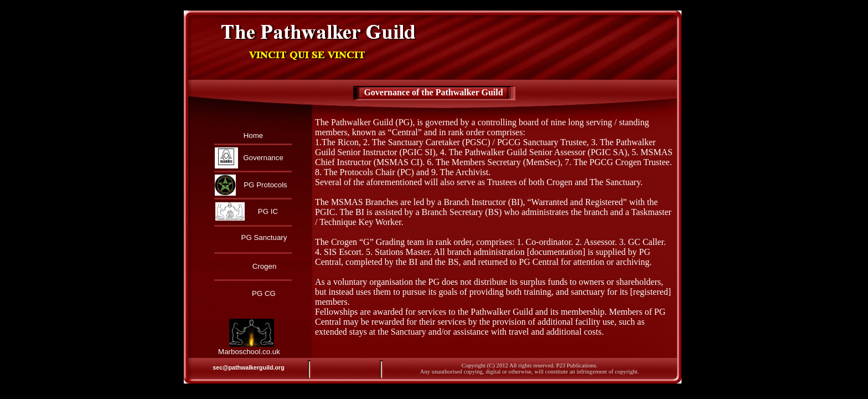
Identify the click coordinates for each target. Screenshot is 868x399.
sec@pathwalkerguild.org (248, 367)
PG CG (264, 293)
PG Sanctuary (264, 237)
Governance (263, 158)
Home (254, 135)
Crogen (265, 266)
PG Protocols (265, 185)
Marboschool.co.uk (249, 352)
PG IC (268, 211)
